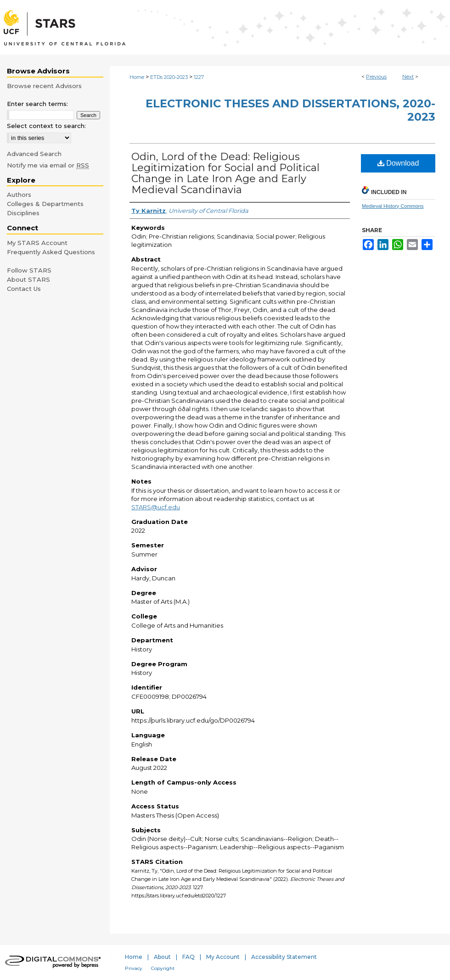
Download (398, 163)
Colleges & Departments (45, 204)
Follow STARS (29, 270)
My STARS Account (37, 243)
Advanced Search (34, 154)
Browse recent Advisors (44, 86)
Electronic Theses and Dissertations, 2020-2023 (290, 110)
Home (137, 77)
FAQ (188, 957)
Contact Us (24, 289)
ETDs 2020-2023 (169, 77)
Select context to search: (46, 126)
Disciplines (23, 213)
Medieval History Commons (393, 206)
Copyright (163, 968)
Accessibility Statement (284, 957)
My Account (223, 957)
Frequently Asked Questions (51, 252)
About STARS (28, 279)
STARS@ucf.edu (156, 507)
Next (408, 77)
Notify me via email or (48, 165)
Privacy (134, 968)
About (162, 957)
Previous (376, 77)
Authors (19, 195)
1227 (199, 77)
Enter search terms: (37, 104)
